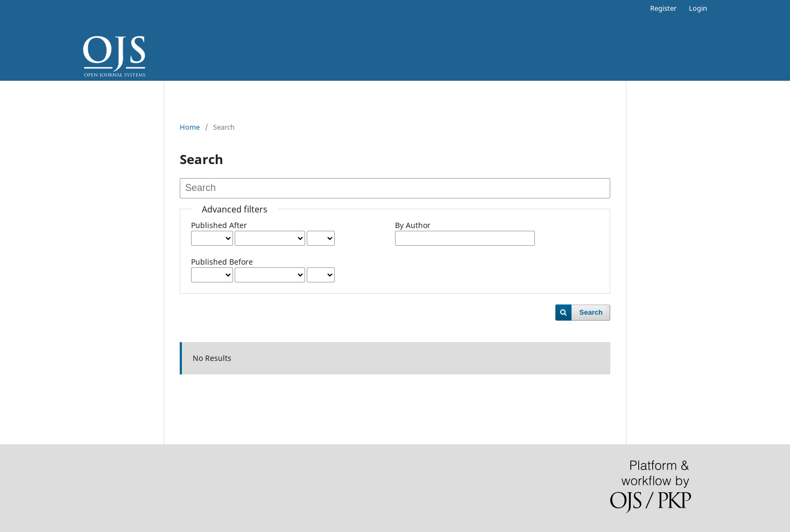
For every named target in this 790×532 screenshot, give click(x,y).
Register (663, 8)
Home (190, 127)
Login (698, 8)
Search (591, 312)
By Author (413, 225)
